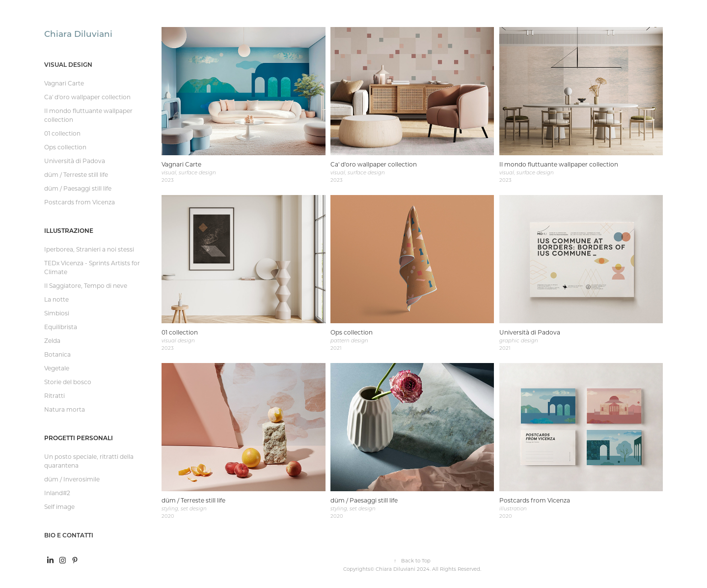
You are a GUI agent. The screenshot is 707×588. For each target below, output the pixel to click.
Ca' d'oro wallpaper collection (87, 97)
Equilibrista (61, 327)
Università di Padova (75, 161)
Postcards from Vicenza (80, 202)
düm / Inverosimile (72, 479)
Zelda (52, 340)
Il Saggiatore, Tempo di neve (86, 285)
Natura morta (65, 409)
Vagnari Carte (64, 83)
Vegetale (57, 368)
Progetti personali (79, 438)
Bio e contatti (69, 535)
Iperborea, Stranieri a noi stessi (89, 249)
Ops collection (65, 147)
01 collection (62, 133)
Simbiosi (57, 313)
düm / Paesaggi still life (78, 188)
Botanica (57, 354)
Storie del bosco (68, 382)
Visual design (68, 64)
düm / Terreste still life (76, 174)
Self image (59, 506)
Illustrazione (69, 230)
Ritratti (54, 395)
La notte (56, 299)
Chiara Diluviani (78, 33)
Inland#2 (57, 493)
